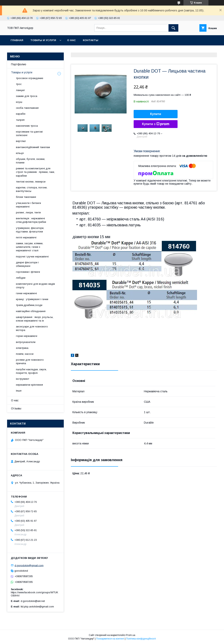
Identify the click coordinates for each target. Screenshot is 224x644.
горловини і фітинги (28, 272)
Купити (156, 114)
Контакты (91, 40)
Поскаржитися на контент (110, 639)
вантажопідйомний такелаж (33, 147)
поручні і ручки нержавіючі (32, 257)
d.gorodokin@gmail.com (29, 565)
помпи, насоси (25, 354)
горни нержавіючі (27, 336)
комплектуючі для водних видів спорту (35, 286)
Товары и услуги (43, 40)
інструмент (23, 379)
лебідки (21, 278)
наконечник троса (27, 126)
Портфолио (19, 64)
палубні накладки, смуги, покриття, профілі (31, 371)
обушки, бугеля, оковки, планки (31, 161)
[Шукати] (173, 28)
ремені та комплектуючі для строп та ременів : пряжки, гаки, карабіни (35, 172)
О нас (71, 40)
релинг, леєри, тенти (28, 212)
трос (19, 84)
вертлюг (21, 141)
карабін (21, 114)
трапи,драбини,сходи (29, 305)
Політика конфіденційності (141, 639)
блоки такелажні (26, 197)
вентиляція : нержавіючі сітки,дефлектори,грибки (31, 220)
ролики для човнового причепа (30, 362)
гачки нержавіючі (26, 293)
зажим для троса (27, 96)
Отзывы (16, 408)
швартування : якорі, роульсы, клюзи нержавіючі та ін (35, 319)
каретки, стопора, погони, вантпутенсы (32, 189)
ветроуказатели (26, 342)
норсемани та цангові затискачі (29, 133)
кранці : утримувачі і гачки (32, 299)
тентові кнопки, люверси (31, 182)
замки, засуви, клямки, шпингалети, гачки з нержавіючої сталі (30, 247)
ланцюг (20, 90)
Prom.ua (131, 635)
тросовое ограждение (30, 78)
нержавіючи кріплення (29, 385)
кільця (20, 153)
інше (19, 391)
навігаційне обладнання (31, 311)
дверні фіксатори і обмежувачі (27, 264)
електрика (22, 348)
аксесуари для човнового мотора (32, 328)
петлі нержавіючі (26, 237)
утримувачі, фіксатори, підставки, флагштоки (30, 230)
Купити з (156, 124)
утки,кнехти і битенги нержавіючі (28, 205)
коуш (19, 102)
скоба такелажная (27, 108)
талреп (20, 120)
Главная (17, 40)
